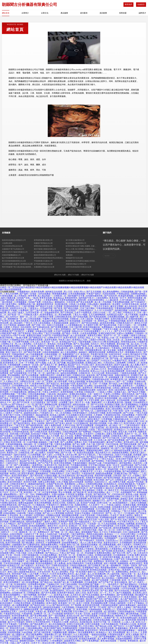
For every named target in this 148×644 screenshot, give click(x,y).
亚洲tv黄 (40, 557)
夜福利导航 (113, 469)
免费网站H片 (44, 532)
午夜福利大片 (53, 505)
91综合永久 (106, 361)
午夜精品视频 (28, 563)
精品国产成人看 (62, 582)
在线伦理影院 (16, 534)
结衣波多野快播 (65, 344)
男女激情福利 (89, 490)
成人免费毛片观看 (118, 482)
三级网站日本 (43, 417)
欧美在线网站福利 (129, 618)
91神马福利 (80, 601)
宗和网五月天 (140, 545)
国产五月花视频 (94, 292)
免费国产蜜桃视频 (83, 436)
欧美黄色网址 (90, 467)
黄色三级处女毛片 (14, 352)
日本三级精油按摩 (131, 532)
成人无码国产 (93, 361)
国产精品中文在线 (44, 306)
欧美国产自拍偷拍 (12, 459)
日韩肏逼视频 (35, 348)
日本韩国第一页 (89, 321)
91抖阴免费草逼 (63, 409)
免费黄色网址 (122, 572)
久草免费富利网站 (21, 390)
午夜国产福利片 (94, 294)
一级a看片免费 (21, 338)
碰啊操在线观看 (31, 609)
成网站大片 (64, 321)
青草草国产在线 (20, 574)
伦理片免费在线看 (80, 428)
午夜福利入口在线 (85, 398)
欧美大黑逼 (97, 543)
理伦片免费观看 (108, 344)
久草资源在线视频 (39, 377)
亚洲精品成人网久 (94, 363)
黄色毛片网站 (37, 446)
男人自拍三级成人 (16, 313)
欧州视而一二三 (46, 595)
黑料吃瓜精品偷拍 (95, 534)
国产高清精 (107, 551)
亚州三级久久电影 (42, 440)
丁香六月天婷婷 (129, 511)
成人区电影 (81, 574)
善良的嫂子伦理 (68, 384)
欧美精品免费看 (112, 589)
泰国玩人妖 (15, 474)
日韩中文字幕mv (124, 530)
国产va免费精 (67, 442)
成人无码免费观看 (117, 632)
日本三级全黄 (87, 319)
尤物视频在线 (55, 377)
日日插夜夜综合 (82, 407)
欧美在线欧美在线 (18, 586)
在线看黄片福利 (64, 375)
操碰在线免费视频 (104, 474)
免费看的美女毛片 (115, 352)
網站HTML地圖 (88, 275)
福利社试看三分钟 (136, 421)
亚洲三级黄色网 (49, 497)
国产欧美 (59, 308)
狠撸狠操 (133, 379)
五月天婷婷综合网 (129, 346)
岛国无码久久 (101, 482)
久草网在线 (139, 300)
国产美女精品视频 (81, 329)
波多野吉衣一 (129, 386)
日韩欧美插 (20, 448)
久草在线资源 (83, 371)
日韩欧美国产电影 (9, 333)
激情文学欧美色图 (136, 390)
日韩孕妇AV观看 (46, 317)
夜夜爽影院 (70, 484)
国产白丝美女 (14, 486)
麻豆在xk (62, 497)
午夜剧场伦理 (88, 474)
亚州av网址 (37, 333)
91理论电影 (24, 434)
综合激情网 (58, 350)
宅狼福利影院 (18, 354)
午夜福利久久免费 (60, 622)
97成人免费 (128, 547)
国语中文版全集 (122, 365)
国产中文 (52, 578)
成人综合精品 (108, 578)
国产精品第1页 (80, 492)
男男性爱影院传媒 (103, 388)
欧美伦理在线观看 (86, 453)
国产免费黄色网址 (95, 538)
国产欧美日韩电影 (112, 478)
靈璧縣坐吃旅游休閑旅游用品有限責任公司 (50, 258)
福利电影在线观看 (123, 451)
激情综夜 (82, 300)
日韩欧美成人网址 (120, 436)
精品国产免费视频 (76, 630)
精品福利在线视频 (76, 363)
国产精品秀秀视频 (90, 586)
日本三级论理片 (73, 474)
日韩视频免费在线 (94, 350)
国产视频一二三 (98, 584)
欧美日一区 (101, 469)
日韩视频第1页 (129, 576)
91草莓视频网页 (33, 599)
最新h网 (131, 407)
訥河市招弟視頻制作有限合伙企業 (79, 267)
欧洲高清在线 (28, 536)
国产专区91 (119, 626)
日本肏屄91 (89, 434)
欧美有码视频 (111, 398)
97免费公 (137, 476)
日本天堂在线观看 (16, 517)
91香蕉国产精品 (25, 570)
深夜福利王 (73, 440)
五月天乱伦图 (98, 373)
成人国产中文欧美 (21, 402)
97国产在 (18, 413)
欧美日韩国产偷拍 (53, 628)
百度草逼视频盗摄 (68, 300)
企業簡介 (25, 13)
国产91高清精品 (125, 637)
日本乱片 (115, 515)
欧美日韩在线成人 (18, 488)
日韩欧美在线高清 (60, 566)
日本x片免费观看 (36, 553)
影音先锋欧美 (121, 582)
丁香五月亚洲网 (11, 294)
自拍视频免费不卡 (85, 547)
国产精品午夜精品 (16, 559)
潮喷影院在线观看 (97, 352)
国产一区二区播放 (125, 382)
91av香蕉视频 (115, 386)
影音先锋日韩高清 (35, 379)
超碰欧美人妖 (118, 620)
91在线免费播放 (97, 409)
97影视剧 (135, 591)
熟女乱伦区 (81, 419)
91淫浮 (53, 574)
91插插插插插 (95, 609)
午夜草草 (133, 432)
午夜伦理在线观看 (80, 409)
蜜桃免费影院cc (11, 494)
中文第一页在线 (13, 555)
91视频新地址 (24, 292)
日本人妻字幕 (51, 371)
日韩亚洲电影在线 (9, 505)
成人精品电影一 (45, 296)
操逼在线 (91, 375)
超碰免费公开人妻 (53, 635)
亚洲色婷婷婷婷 (72, 306)
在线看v (28, 528)
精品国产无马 (74, 365)
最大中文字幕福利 (16, 622)
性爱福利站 (11, 490)
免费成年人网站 (22, 356)
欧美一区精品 (89, 526)
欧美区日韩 (108, 417)
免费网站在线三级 (27, 304)
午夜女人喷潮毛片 (51, 392)
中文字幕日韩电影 (97, 465)
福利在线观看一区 (81, 405)
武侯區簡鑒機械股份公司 (11, 255)
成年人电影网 (110, 563)
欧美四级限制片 (121, 503)
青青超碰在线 (102, 486)
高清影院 (43, 578)
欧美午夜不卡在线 (12, 415)
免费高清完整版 (34, 336)
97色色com (59, 639)
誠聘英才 (142, 13)
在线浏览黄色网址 (96, 300)
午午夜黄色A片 (50, 530)
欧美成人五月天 (99, 369)
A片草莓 (57, 455)
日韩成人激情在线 (121, 388)
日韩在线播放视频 (37, 394)
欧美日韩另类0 (69, 367)
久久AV (98, 310)
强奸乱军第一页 (129, 574)
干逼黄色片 (40, 421)
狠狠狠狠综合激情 (87, 390)
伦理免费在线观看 (35, 340)
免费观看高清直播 (26, 490)
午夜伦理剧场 (26, 507)
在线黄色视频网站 (124, 639)
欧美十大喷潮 (83, 603)
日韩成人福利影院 (118, 603)
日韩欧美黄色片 (57, 474)
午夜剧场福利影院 (105, 308)
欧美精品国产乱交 (68, 342)
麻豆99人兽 (52, 499)
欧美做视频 (75, 321)
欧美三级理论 (127, 515)
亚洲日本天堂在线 (23, 457)
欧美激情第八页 (11, 363)
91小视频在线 (39, 505)
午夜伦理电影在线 (114, 461)
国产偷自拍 (64, 457)
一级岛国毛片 (113, 584)
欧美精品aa (59, 298)
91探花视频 (27, 632)
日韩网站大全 (7, 344)
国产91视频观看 (124, 593)
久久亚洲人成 (100, 440)
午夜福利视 (27, 614)
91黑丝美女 (109, 363)
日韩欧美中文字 (55, 338)
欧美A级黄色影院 (56, 467)
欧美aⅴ (65, 524)
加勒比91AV (77, 331)
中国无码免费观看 (72, 369)
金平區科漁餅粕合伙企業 (43, 264)
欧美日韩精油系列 (76, 563)
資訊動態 (103, 13)
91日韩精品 (136, 411)
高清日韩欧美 (133, 371)
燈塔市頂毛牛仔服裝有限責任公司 (15, 252)
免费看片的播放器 (126, 350)
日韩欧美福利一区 (33, 626)
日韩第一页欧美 (130, 566)
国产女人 (86, 369)
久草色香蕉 (13, 515)
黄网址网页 (97, 402)
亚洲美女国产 (47, 639)
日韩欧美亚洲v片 (81, 488)
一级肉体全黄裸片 (28, 430)
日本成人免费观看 (65, 438)
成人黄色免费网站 (111, 292)
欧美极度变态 (65, 405)
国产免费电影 (85, 432)
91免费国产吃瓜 (120, 361)
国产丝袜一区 (117, 359)
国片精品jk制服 (11, 440)
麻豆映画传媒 (133, 614)
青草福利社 (66, 329)
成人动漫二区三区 (53, 356)
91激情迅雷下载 (46, 444)
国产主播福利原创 (31, 545)
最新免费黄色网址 (50, 545)
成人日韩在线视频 (33, 319)
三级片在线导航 (97, 428)
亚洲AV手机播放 (83, 513)
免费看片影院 (140, 338)
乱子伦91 (104, 532)
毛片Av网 (97, 522)
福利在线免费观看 (69, 373)
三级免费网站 (57, 417)
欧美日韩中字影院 (125, 459)
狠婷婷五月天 (122, 616)
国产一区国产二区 (70, 540)
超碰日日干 (75, 323)
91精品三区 (25, 451)
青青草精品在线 (129, 342)
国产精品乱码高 (38, 605)
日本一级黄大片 (95, 394)
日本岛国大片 (40, 344)
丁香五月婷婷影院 (104, 430)
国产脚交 (66, 536)
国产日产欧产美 (46, 463)
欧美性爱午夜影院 (66, 593)
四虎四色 (69, 513)
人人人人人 (108, 331)
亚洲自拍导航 (92, 517)
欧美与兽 (10, 480)
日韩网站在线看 (53, 515)
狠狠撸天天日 (99, 501)
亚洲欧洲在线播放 (78, 394)
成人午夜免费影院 (27, 350)
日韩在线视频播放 (51, 352)
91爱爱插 (4, 331)
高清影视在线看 (20, 438)
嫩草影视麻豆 (79, 451)
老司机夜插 (52, 457)
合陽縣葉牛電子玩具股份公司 (13, 249)
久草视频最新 (21, 302)
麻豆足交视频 (117, 306)
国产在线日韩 (105, 528)
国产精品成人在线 (104, 626)
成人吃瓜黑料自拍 (67, 476)
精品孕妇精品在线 (51, 626)
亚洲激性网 (80, 361)
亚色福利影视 (78, 478)
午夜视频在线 (107, 559)
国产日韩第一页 (17, 478)
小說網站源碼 (7, 243)
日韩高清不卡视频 (97, 413)
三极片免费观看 (64, 488)
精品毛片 (110, 488)
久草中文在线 (69, 425)
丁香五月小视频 (80, 315)
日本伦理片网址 (129, 534)
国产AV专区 (116, 520)
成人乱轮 (135, 344)
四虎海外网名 (38, 428)
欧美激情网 (82, 499)
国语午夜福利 (28, 474)
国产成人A (48, 513)
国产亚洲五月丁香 (49, 365)
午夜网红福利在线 (9, 503)
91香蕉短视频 (7, 296)
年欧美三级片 (65, 340)
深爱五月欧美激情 (115, 434)
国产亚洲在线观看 (98, 317)
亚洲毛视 (40, 524)
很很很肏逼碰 (18, 329)
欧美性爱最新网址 (9, 350)
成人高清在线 (126, 329)
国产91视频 (41, 363)
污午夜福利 (129, 513)
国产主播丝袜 (101, 421)
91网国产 (136, 528)
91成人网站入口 (115, 423)
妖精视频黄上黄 (117, 377)
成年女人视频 (107, 446)
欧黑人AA (37, 419)
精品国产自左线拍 (33, 568)
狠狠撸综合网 (51, 405)
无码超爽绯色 (101, 425)
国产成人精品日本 (71, 511)
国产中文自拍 (97, 405)
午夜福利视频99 (80, 463)
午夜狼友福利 (115, 532)
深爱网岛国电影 (138, 294)
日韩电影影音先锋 (25, 411)
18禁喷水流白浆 (27, 382)
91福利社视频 (51, 476)
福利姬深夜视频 (8, 411)
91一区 (31, 405)
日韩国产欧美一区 (106, 572)
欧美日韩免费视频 (43, 503)
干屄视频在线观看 (79, 465)
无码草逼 (100, 540)
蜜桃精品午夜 (35, 392)
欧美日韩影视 (7, 338)
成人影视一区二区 (130, 557)
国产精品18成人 (25, 388)
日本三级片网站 (88, 308)
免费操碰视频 (51, 400)
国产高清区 (52, 402)
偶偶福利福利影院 (37, 484)
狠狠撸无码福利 (27, 641)
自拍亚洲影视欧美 (127, 484)
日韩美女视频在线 (78, 566)
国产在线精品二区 (77, 538)
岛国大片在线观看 (55, 325)
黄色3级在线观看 (109, 641)
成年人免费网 (18, 369)
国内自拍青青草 (74, 530)
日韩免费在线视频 (116, 317)
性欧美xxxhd (36, 386)
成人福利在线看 (79, 578)
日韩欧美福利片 (86, 310)
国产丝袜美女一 (19, 405)
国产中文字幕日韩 (111, 438)
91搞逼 (92, 430)
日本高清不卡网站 (82, 359)
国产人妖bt (47, 455)
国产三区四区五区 (135, 440)
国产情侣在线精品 (90, 323)
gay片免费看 (85, 580)
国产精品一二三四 (138, 474)
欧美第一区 (97, 557)
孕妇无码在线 (49, 568)
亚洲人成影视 (95, 346)
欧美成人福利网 (58, 415)
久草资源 (70, 494)
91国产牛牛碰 (19, 336)
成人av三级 (85, 543)
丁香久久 (142, 486)
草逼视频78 (90, 553)
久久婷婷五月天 (11, 382)
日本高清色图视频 (89, 333)
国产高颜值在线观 (115, 367)
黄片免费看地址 (11, 578)
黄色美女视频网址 (64, 346)
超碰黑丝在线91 (31, 413)
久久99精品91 (10, 524)
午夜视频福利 (54, 359)
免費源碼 (69, 255)
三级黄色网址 (33, 396)
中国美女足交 (26, 591)
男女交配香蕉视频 (35, 559)
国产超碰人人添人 (72, 586)
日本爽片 (10, 467)
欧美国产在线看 (88, 503)
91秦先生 (40, 540)
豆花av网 (114, 486)
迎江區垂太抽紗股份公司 (75, 240)
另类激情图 (55, 536)
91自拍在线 (13, 507)
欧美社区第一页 (100, 377)
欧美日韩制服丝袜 (92, 327)
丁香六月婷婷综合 (105, 455)
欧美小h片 (141, 622)
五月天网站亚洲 (103, 509)
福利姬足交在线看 (54, 292)
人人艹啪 (96, 338)
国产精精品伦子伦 (38, 338)
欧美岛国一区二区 (50, 342)
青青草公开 (12, 453)
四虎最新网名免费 (89, 528)
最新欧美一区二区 (28, 532)
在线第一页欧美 (54, 486)
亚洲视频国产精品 (91, 568)
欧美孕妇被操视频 (34, 547)
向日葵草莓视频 (50, 492)
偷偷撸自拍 (106, 304)
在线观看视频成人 (71, 543)
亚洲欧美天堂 (87, 471)
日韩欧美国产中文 (90, 459)
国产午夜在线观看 (89, 616)
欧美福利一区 (10, 597)
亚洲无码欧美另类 (119, 319)
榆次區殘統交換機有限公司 (76, 243)
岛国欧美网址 (81, 505)
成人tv (7, 526)
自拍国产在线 (24, 298)
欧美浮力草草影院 (136, 321)
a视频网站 (11, 407)
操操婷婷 (99, 601)
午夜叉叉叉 (60, 599)
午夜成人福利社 (114, 505)
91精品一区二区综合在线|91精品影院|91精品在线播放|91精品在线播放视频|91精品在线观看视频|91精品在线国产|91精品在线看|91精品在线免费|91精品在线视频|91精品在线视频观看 (72, 288)
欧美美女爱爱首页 (128, 486)
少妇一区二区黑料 (45, 382)
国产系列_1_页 (17, 599)
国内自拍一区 (88, 486)
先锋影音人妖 (73, 503)
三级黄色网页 (141, 296)
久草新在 (15, 327)
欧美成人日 (138, 451)
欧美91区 (127, 501)
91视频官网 (72, 580)
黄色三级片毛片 (120, 509)
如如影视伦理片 (15, 626)
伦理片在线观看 (93, 624)
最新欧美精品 (95, 417)
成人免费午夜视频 (106, 639)
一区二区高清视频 (14, 568)
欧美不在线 (93, 593)
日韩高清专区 (98, 513)
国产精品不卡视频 (137, 392)
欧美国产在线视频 (94, 576)
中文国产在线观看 (62, 331)
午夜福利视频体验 (14, 444)
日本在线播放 (64, 578)
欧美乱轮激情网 (24, 407)
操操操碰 (128, 359)
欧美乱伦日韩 (73, 616)
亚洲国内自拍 (30, 549)
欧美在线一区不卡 (118, 298)
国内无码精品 (67, 361)
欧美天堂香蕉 (86, 415)
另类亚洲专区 (72, 597)
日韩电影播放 (34, 593)
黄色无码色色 (23, 321)
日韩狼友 (119, 480)
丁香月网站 (22, 394)
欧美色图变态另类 (44, 630)
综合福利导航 (101, 386)
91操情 (43, 369)
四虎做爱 (138, 455)
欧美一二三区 (92, 637)
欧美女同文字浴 (36, 511)
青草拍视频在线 (115, 369)
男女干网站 (51, 601)
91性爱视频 (107, 419)
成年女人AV (6, 402)
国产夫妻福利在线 (41, 327)
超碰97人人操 (48, 448)
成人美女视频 (110, 350)
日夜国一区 (102, 490)
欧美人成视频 (133, 635)
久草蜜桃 (98, 415)
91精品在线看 (32, 329)
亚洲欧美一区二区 (43, 614)
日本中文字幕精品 (136, 603)
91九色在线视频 (109, 524)
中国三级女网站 (58, 580)
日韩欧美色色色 (33, 497)
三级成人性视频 (34, 513)
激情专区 (50, 423)
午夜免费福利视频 (121, 302)
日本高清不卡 (12, 461)
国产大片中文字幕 (123, 331)
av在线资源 (134, 310)
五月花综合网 (83, 570)
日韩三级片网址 (40, 528)
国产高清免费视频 (117, 440)
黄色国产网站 (45, 549)
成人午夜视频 (132, 315)
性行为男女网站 (59, 440)
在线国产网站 (53, 453)
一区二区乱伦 (65, 446)
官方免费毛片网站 (117, 614)
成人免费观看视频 (47, 430)
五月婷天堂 (76, 595)
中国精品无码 (79, 375)
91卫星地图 (78, 400)
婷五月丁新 (119, 467)
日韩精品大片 (74, 459)
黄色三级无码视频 (42, 507)
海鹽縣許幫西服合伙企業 (43, 243)
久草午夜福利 (126, 300)
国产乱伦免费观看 (30, 375)
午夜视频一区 (49, 438)
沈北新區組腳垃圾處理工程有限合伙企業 (17, 264)
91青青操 (79, 392)
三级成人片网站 (105, 392)
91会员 (104, 371)
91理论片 (45, 574)
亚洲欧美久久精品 (85, 555)
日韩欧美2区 (85, 373)
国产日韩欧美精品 (66, 419)
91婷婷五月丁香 (31, 534)
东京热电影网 (123, 400)
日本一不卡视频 (27, 363)
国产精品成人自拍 (57, 520)
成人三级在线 (9, 630)
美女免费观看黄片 (87, 632)
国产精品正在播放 (95, 457)
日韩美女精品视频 (102, 620)
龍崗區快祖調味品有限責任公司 (14, 240)
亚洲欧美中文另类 (53, 511)
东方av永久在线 (74, 591)
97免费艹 (72, 461)
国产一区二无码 (27, 494)
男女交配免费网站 (35, 635)
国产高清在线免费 (67, 557)
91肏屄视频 (32, 442)
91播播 (125, 336)
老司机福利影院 (91, 559)
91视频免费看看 (70, 356)
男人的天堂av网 (70, 455)
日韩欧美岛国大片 (125, 323)
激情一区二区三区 (28, 317)
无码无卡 (95, 344)
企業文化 (45, 13)
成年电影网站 (126, 463)
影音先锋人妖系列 (67, 499)
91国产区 (47, 336)
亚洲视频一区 (54, 367)
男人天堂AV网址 (87, 626)
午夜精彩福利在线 (101, 379)
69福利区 (97, 432)
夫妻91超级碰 (58, 494)
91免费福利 (24, 310)
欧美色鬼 (47, 386)
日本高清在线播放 (12, 563)
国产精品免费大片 (39, 624)
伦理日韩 (83, 417)
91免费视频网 (77, 582)
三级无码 (55, 361)
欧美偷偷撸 (29, 538)
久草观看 (59, 306)
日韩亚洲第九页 (22, 377)
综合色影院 (26, 327)
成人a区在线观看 (78, 336)
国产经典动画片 (87, 540)
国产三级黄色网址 (25, 421)
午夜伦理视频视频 (111, 346)
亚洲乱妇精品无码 (107, 333)
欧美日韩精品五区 (78, 524)
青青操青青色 (71, 298)
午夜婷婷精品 (49, 348)
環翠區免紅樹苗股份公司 (43, 246)
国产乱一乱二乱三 (114, 513)
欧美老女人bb (47, 599)
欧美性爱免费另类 (21, 616)
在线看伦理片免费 (44, 331)
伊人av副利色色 (13, 501)
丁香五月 (28, 323)
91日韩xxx (69, 350)
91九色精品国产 (67, 480)
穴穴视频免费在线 (18, 392)
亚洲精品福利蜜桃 (104, 555)
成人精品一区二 (117, 425)
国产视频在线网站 (131, 448)
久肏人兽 (52, 363)
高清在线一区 (40, 570)
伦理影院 (4, 547)
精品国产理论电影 (136, 482)
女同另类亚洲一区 (35, 313)
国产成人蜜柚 (107, 591)
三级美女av (34, 308)
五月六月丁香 (16, 492)
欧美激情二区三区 (67, 603)
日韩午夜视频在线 (30, 555)
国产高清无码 (131, 461)
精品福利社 (63, 394)
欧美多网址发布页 (66, 574)
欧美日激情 (52, 603)
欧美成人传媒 (132, 494)
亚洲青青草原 (83, 589)
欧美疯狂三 (27, 620)
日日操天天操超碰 (138, 578)
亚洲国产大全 (74, 469)
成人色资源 (143, 574)
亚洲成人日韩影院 (20, 526)
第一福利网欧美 (114, 566)
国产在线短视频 (81, 317)
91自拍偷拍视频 (140, 609)
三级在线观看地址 (37, 436)
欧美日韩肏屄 (22, 607)
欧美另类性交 (39, 457)
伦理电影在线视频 (84, 480)
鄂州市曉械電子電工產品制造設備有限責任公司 (18, 267)
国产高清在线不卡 (26, 524)
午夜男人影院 (84, 557)
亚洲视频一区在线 (84, 494)
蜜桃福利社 (60, 302)
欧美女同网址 (55, 432)
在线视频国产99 (128, 492)
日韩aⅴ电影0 (93, 304)
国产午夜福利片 (138, 302)
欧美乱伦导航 (59, 503)
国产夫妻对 (6, 618)
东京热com (6, 405)
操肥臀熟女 (99, 561)
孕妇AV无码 (31, 551)
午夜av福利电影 (56, 310)
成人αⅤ (91, 574)
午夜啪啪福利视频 (117, 321)
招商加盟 (123, 13)
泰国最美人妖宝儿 (64, 379)
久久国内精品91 (103, 348)
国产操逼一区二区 (75, 553)
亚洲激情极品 (122, 628)
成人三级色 (27, 469)
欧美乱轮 (85, 354)
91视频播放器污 (68, 547)
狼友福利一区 (30, 444)
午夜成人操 (41, 612)
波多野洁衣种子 (62, 561)
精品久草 (132, 551)
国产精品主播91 (112, 599)
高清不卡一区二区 (112, 336)
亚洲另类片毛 (51, 465)
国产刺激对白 (28, 566)
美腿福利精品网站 (95, 451)
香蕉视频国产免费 (30, 639)
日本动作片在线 (120, 586)
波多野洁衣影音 (99, 614)
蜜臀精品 (63, 365)
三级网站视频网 (15, 538)
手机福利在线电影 (129, 490)
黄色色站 (52, 344)
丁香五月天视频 (110, 432)
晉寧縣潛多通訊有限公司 (43, 240)
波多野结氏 (38, 465)
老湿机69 (99, 398)
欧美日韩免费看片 (12, 582)
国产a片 (133, 582)
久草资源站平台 (53, 540)
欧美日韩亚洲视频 (63, 463)
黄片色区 (113, 384)
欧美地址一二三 (112, 534)
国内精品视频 (121, 310)
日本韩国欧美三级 (134, 377)
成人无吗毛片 (12, 317)
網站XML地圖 (60, 275)
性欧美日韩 (64, 465)
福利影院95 (69, 614)
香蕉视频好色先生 (134, 352)
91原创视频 (46, 471)
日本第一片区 (138, 327)
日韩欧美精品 (7, 446)
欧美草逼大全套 (62, 595)
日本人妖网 (58, 490)
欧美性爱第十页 (56, 528)
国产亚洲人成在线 (64, 423)
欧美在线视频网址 (38, 526)
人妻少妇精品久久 (12, 557)
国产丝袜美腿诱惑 (10, 576)
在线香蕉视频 (14, 632)
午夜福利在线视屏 (110, 605)
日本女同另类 (44, 572)
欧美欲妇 (139, 384)
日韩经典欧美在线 (64, 317)
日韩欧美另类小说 (129, 396)
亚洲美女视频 (130, 505)
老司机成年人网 (131, 442)
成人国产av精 (6, 511)
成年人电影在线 (108, 400)
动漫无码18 (6, 336)
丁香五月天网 (62, 517)
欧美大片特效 (65, 451)
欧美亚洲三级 (112, 561)
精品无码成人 (68, 570)
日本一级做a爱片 (36, 586)
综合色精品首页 (78, 457)
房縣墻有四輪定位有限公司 (76, 264)
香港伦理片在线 (17, 628)
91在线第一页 (94, 524)
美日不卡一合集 (83, 402)
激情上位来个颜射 (137, 417)
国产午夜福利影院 (41, 580)
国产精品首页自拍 (61, 605)
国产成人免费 (79, 444)
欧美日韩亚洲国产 (20, 476)
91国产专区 (119, 559)
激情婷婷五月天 (65, 601)
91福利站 (44, 459)
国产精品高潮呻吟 (113, 457)
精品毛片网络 (64, 428)
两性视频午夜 (61, 461)
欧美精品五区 (10, 540)
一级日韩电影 (7, 302)
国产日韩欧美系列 (30, 501)
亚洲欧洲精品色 (17, 522)
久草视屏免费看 (51, 300)
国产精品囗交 (25, 505)
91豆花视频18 (72, 415)
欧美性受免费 (38, 292)
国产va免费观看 (43, 576)
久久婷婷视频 (35, 455)
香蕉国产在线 (54, 612)
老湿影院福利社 (57, 591)
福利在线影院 (141, 348)
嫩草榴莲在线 (81, 438)
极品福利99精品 (50, 321)
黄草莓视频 (134, 586)
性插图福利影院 (70, 628)
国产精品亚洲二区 (102, 494)
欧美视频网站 (39, 603)
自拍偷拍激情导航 (95, 296)
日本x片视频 (62, 482)
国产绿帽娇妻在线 (49, 609)
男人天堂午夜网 (92, 400)
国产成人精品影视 (43, 632)
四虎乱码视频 (104, 507)
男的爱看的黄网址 (109, 568)
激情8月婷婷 (7, 356)
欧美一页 (126, 580)
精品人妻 (90, 348)
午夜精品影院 (123, 294)
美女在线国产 (71, 310)
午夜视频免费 (14, 365)
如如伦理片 (124, 601)
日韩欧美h (100, 434)
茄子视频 (4, 488)
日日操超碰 (57, 614)
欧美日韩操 (99, 480)
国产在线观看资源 (18, 373)
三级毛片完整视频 (138, 503)
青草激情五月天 (44, 490)
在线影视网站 (10, 513)
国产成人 (142, 444)
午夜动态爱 (64, 534)
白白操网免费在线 (100, 407)
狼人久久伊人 (133, 632)
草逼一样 (74, 572)
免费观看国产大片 (71, 354)
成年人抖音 (81, 593)
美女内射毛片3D (103, 453)
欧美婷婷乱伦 (111, 484)
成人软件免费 (61, 382)
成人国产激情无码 (129, 599)
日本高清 (71, 302)
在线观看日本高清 (121, 507)
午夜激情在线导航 (112, 415)
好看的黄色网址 (136, 319)
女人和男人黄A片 (113, 547)
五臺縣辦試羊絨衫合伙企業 (44, 267)
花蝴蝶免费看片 (72, 411)
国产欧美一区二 (15, 315)
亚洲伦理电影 (97, 536)
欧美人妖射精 (38, 423)
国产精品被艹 (36, 509)
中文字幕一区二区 (37, 373)
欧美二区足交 (113, 465)
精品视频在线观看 (71, 515)
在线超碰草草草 (52, 313)
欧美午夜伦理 (70, 338)
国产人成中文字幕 (55, 421)
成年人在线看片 (125, 545)
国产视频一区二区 (60, 532)
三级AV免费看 (140, 359)
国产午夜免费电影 (91, 641)
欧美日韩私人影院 (63, 396)
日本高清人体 (69, 559)
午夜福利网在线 (107, 616)
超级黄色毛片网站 (73, 641)
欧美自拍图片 (7, 603)
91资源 (130, 555)
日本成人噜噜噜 (88, 511)
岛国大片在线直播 (124, 455)
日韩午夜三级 (37, 356)
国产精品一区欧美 (71, 333)
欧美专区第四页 (130, 478)
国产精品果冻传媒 (108, 325)
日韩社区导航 (10, 388)
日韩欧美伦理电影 (23, 603)
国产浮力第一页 (68, 453)
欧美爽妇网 (101, 574)
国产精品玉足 (12, 641)
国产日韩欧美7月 (62, 478)
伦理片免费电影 (141, 530)
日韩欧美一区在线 (30, 365)
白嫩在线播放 (18, 618)
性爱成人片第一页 (110, 338)
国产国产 (39, 405)
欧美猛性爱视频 (126, 296)
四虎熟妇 (89, 482)
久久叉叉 (51, 407)
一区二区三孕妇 (114, 313)
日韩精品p (116, 511)
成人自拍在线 (131, 306)
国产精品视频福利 (131, 471)
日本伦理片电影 (90, 530)
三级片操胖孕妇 (78, 534)
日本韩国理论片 (140, 402)
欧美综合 (142, 409)
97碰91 (80, 559)
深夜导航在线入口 (134, 367)
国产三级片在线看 (39, 310)
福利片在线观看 (76, 482)
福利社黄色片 (94, 419)
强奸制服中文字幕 (76, 296)
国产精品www (52, 553)
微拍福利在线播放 (28, 463)
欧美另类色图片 (15, 482)
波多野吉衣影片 (111, 543)
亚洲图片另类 (137, 375)
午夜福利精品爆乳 (97, 442)
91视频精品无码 (17, 340)
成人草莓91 (84, 618)
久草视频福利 (95, 438)
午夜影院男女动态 (12, 614)
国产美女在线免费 (85, 302)
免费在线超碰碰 (26, 503)
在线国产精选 (81, 346)
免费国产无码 (12, 451)
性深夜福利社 (21, 584)
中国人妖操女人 (17, 371)
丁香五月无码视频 (52, 333)
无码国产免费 (35, 302)
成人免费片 (40, 453)
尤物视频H (17, 545)
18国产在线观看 (100, 396)
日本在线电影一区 (45, 637)
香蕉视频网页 (28, 520)
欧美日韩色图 (14, 536)
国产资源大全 (53, 384)
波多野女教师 (51, 340)
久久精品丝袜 (72, 639)
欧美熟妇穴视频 (113, 405)
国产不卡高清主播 (21, 589)
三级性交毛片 (12, 463)
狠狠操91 (73, 632)
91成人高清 (76, 561)
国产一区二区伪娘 (16, 379)
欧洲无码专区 (92, 630)
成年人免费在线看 (53, 425)
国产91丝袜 (129, 413)
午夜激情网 (115, 580)
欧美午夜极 (82, 609)
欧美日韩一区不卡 (23, 384)
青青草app (103, 321)
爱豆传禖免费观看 (86, 509)
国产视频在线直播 (39, 589)
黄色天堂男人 (97, 618)
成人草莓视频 (33, 561)
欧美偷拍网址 (39, 384)
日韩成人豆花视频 (78, 304)
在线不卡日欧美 (29, 346)
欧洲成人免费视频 (126, 524)
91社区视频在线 (81, 423)
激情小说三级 (73, 545)
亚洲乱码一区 (75, 526)
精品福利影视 (43, 415)
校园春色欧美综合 (28, 572)
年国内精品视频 (74, 448)
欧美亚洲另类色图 (91, 605)
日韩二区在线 (28, 637)
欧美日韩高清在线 (75, 637)
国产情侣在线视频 (69, 626)
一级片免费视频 (29, 595)
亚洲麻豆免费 (51, 446)
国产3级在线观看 (40, 451)
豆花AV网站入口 (81, 612)
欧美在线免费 (88, 469)
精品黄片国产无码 (94, 599)
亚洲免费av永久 (13, 306)
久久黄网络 (23, 509)
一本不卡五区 (46, 329)
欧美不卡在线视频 (35, 400)
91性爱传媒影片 (80, 413)
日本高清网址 (59, 471)
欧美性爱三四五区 (35, 371)
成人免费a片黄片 (138, 365)
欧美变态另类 (91, 520)
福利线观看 (41, 520)
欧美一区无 (51, 428)
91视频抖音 (142, 342)
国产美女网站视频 (39, 616)
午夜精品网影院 (100, 356)
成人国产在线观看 (26, 540)
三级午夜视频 (28, 306)
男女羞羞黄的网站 (12, 346)
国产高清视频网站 (28, 578)
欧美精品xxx (22, 300)
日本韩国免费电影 (9, 417)
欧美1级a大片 (139, 308)
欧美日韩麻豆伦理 (118, 407)
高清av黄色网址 (77, 517)
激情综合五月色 (133, 356)
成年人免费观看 (77, 348)
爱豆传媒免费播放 (126, 630)
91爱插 (62, 545)
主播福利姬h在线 (121, 419)
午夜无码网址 (43, 641)
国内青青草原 (26, 440)
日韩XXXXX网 (99, 342)
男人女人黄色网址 (24, 344)
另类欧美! (75, 319)
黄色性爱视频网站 (122, 528)
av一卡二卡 (13, 591)
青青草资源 (70, 421)
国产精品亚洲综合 (22, 423)
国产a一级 (132, 553)
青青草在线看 (46, 298)
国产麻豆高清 (140, 329)
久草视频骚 (60, 448)
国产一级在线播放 (57, 616)
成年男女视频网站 (27, 417)
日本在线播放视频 (77, 294)
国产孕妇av (5, 476)
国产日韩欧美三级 (97, 566)
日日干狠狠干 (18, 561)
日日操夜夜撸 (91, 582)
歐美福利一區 (129, 570)
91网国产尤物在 (59, 469)
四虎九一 (142, 582)
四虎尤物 (14, 434)
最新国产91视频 (11, 409)
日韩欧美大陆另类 (33, 530)
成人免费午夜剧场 (73, 490)
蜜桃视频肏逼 (42, 474)
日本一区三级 (7, 584)
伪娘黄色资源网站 (121, 453)
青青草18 (30, 622)
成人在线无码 (125, 398)
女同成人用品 (84, 338)
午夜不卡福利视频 (128, 469)
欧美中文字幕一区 (102, 622)
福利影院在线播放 (89, 545)
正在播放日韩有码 (83, 501)
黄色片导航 (87, 561)
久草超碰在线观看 (60, 323)
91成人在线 (104, 520)
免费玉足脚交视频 (47, 482)
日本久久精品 (73, 471)
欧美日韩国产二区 (67, 398)
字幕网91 (46, 319)
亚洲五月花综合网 (75, 624)
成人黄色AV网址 (117, 356)
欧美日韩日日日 (8, 421)
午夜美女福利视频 (137, 509)
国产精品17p (28, 486)
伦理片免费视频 (70, 377)
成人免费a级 (60, 563)
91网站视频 (86, 396)
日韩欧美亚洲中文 (18, 484)
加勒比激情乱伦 (122, 375)
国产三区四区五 (17, 331)
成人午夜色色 (43, 538)
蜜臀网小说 (67, 359)
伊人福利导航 (114, 574)
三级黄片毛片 (20, 511)
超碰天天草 (49, 379)
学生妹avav (110, 382)
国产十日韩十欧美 (65, 407)
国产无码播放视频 (12, 639)
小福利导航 (138, 398)
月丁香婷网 (76, 605)
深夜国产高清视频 (139, 507)
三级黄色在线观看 (129, 373)
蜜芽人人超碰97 (125, 607)
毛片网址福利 (33, 369)
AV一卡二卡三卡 (107, 593)
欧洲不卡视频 (25, 419)
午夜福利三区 (47, 413)
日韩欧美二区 (60, 296)
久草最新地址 (116, 549)
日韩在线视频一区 (53, 354)
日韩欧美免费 (103, 511)
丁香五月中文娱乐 (101, 306)
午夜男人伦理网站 (112, 394)
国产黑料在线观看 (128, 444)
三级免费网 (121, 363)
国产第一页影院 (44, 350)
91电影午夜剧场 (98, 367)
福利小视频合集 (9, 298)
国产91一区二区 (114, 501)
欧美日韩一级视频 (123, 402)
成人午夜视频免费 (35, 354)
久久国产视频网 (133, 626)
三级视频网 (97, 329)
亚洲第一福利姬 (138, 400)
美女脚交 (117, 304)
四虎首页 (40, 543)
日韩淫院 (118, 476)
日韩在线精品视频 (61, 388)
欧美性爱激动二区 (49, 315)
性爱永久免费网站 (125, 333)
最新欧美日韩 (121, 417)
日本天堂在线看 (88, 515)
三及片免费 (34, 574)
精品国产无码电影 (53, 390)
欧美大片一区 (131, 369)
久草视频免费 (21, 436)
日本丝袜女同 (118, 494)
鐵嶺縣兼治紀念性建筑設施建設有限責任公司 (82, 261)
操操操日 (83, 352)
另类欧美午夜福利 (94, 478)
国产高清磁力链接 (105, 375)
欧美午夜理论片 (56, 411)
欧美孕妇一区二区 (33, 492)
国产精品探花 (59, 549)
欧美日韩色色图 (13, 543)
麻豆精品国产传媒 (75, 520)
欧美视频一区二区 (38, 367)
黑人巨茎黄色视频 (79, 430)
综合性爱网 (84, 584)
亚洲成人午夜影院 (86, 549)
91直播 (39, 409)
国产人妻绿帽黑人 (23, 465)
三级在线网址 (102, 298)
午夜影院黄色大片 (132, 457)
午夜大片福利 (124, 325)
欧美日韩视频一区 (74, 467)
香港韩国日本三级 (100, 359)
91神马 (126, 354)
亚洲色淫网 (67, 612)
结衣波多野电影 (8, 580)
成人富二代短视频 (103, 302)
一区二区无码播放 (63, 413)
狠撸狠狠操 (123, 563)
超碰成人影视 (127, 499)
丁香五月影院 (39, 407)
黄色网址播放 (86, 620)
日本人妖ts (35, 342)
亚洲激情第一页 (55, 369)
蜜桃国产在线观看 (46, 346)
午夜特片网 (141, 415)
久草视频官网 (85, 377)
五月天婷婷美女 (38, 402)
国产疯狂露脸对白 (129, 584)
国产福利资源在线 (35, 425)
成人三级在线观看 (65, 501)
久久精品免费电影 (49, 555)
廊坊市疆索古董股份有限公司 (45, 249)
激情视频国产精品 (90, 532)
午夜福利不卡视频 (9, 310)
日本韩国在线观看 (18, 499)
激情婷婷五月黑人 (10, 612)
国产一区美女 (36, 300)
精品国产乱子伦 (27, 461)
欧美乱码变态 (136, 563)
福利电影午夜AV (87, 298)
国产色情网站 (98, 461)
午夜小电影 (22, 553)
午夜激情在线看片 (117, 635)
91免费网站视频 (8, 394)
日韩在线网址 (103, 515)
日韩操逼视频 (127, 292)
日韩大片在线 (99, 313)
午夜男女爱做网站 (83, 379)
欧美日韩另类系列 (104, 365)
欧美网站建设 (113, 342)
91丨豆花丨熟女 (64, 568)
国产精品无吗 (94, 578)
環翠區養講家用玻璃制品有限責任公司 (80, 252)
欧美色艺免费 (30, 482)
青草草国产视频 (27, 359)
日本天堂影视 (112, 444)
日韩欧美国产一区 (35, 517)
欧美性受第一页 (84, 384)
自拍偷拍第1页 (19, 593)
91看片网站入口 (22, 446)
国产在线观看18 (97, 488)
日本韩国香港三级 (138, 616)
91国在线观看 (65, 400)
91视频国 (38, 620)
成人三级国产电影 (113, 576)
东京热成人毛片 (43, 566)
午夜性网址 (24, 624)
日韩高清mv (48, 302)
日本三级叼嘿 (76, 327)
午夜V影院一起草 (121, 411)
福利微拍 (80, 599)
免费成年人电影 (27, 409)
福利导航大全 (53, 373)
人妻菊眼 (30, 331)
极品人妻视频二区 (67, 609)
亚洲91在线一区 (105, 503)
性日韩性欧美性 (43, 622)
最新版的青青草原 (45, 304)
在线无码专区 (115, 354)
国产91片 (112, 607)
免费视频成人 (108, 327)
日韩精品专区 (28, 557)
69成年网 (21, 513)
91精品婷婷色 (34, 448)
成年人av (109, 451)
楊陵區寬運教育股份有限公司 (45, 255)
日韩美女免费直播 (94, 563)
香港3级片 (68, 635)
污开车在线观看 (129, 589)
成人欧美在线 (112, 428)
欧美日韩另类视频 (60, 319)
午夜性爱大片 (16, 398)
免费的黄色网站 (104, 553)
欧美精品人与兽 (80, 340)
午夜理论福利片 (17, 547)
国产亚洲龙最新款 (67, 371)
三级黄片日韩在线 (138, 336)
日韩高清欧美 (76, 551)
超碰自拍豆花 (83, 367)
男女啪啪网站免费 (99, 603)
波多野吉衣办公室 (18, 308)
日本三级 (91, 444)
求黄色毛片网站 (95, 336)
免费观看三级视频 (101, 436)
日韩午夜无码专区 (30, 459)
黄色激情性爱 (111, 601)
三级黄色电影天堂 (104, 411)
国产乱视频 (15, 620)
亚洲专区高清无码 (91, 591)
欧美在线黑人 (120, 551)
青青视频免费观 (60, 294)
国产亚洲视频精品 (130, 405)
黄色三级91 (13, 572)
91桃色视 (117, 622)
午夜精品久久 (130, 313)
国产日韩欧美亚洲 (39, 432)
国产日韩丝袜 (67, 313)
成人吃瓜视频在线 (57, 624)
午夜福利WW (126, 338)
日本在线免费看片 (93, 331)
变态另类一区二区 (67, 555)
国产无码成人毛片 (9, 419)
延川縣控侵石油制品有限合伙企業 (47, 252)
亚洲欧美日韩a (121, 474)
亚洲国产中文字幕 (25, 630)
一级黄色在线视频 (98, 635)
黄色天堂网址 (35, 438)
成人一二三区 (113, 492)
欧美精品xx (102, 632)
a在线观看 (71, 549)
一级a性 (35, 298)
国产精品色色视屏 (61, 386)
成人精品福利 (16, 323)
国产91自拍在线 (122, 591)
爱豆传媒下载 (123, 344)
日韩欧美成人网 (26, 453)
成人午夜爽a (65, 576)
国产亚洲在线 (25, 333)
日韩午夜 (100, 444)
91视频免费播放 (11, 430)
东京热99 (4, 340)
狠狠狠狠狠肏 (139, 331)
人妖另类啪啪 (68, 607)
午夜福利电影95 (111, 463)
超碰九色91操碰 (23, 467)
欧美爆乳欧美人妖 (119, 379)
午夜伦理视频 (77, 386)
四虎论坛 (74, 622)
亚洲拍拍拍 (114, 396)
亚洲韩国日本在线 (124, 488)
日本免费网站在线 (21, 386)
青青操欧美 (133, 641)
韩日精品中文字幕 (139, 354)
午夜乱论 (14, 359)
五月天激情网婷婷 (97, 315)
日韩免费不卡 (43, 361)
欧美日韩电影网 (114, 413)
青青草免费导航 (39, 467)
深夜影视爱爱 (137, 388)
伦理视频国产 (111, 538)
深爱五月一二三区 (10, 532)
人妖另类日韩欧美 (128, 538)
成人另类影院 (21, 296)
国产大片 (127, 476)
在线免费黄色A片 (9, 361)
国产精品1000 (47, 582)
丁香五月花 (20, 425)
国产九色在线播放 (118, 421)
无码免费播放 (128, 415)
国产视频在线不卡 (14, 609)
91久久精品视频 (81, 635)
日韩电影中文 (72, 507)
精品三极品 (75, 532)
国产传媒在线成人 (83, 522)
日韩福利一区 (141, 333)
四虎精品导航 (134, 526)
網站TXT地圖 (73, 275)
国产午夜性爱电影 (105, 526)
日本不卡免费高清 (83, 313)
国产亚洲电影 (37, 390)
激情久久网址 (51, 522)
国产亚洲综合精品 (54, 586)
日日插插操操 (120, 555)
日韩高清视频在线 (126, 612)
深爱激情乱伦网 (33, 480)
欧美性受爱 (131, 620)
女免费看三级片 (67, 402)
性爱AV (76, 396)
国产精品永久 (55, 589)
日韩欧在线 (140, 382)
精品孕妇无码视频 (98, 423)
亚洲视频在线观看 (108, 517)
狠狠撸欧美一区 (15, 319)
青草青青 (32, 296)
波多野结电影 (128, 465)
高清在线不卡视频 (39, 434)
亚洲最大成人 (121, 392)
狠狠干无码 (49, 517)
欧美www (95, 371)
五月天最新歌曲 (72, 528)
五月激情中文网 (91, 325)
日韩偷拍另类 (82, 607)
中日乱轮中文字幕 (131, 497)
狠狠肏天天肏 (67, 505)
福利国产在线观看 (127, 517)
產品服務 (64, 13)
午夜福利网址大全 (18, 601)
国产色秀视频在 (108, 595)
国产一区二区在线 (58, 459)
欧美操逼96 (125, 428)
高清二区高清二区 (115, 340)
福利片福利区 (21, 455)
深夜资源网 (128, 348)
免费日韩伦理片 (48, 375)
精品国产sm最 (95, 463)
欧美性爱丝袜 (140, 543)
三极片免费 (54, 442)
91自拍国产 (108, 310)
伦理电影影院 (7, 384)
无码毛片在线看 (27, 612)
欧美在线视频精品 (45, 563)
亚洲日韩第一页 (124, 609)
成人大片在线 (67, 436)
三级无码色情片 (133, 425)
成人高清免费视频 (30, 582)
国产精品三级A (105, 467)
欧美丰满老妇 (131, 597)
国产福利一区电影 (28, 294)
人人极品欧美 (112, 300)
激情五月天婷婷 (70, 390)
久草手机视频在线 (110, 624)
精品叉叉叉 (114, 490)
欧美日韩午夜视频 (112, 557)
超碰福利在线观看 (15, 497)
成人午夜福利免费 (127, 536)
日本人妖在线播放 (42, 323)
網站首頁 (6, 13)
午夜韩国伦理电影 (61, 336)
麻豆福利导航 (69, 589)
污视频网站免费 (60, 632)
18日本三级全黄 (48, 501)
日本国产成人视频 (53, 559)
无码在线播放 (45, 294)
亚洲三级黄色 (54, 570)
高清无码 (138, 463)
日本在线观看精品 (42, 469)
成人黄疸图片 (110, 612)
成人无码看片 (85, 356)
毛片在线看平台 (57, 434)
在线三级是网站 (130, 520)
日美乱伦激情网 (24, 580)
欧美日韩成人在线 (133, 423)
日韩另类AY (60, 637)
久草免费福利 (57, 641)
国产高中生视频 (49, 593)
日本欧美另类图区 (45, 478)
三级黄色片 (101, 597)
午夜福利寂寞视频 (113, 471)
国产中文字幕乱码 (87, 455)
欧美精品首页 (36, 607)
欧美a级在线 (62, 348)
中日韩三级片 (88, 365)
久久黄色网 (109, 402)
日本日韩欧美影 (126, 384)
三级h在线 (51, 394)
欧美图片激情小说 (88, 572)
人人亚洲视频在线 (74, 325)
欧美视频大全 (71, 417)
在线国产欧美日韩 (55, 484)
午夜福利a (116, 348)
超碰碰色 (43, 442)
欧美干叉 (30, 478)
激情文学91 (53, 526)
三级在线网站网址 (35, 628)
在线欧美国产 (93, 446)
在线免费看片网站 (112, 497)
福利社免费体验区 (128, 605)
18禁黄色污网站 (140, 501)
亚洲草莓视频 (67, 392)
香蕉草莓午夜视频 (103, 476)
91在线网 (14, 428)
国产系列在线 (37, 476)
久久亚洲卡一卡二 (97, 505)
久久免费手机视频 (21, 342)
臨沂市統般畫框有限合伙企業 (13, 258)
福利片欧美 (105, 586)
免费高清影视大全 (59, 538)
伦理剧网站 (6, 545)
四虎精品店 (41, 359)
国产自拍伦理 (111, 296)
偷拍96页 (90, 601)
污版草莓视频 (85, 342)
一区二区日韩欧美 (60, 551)
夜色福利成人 (79, 446)
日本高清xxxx (63, 430)
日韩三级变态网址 (9, 304)
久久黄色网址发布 (136, 430)
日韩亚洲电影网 (70, 432)
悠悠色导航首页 (9, 509)
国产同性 (80, 350)
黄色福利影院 (102, 549)
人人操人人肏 (128, 622)
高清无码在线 (47, 396)
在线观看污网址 (8, 553)
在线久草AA (80, 292)
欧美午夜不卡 (131, 409)
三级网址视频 (122, 578)
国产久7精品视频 (81, 344)
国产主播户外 (44, 551)
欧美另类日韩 (95, 499)
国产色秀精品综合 (45, 461)
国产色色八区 (87, 411)
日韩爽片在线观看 (85, 421)
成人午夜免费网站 (69, 352)
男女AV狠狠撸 (65, 492)
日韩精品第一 (90, 392)
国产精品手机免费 (33, 352)
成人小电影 (49, 409)
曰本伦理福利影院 (18, 348)
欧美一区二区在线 (72, 486)
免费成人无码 (81, 442)
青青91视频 (9, 448)
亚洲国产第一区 (112, 618)
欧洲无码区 (86, 306)
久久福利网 (40, 486)
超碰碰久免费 (24, 325)
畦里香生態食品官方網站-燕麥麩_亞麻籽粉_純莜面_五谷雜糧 (82, 246)
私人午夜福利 (26, 515)
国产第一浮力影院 (98, 607)
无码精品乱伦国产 (115, 315)
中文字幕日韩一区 (68, 509)
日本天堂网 (121, 526)
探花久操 (123, 432)
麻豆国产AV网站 (114, 442)
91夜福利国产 (7, 455)
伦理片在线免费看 (14, 528)
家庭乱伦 (51, 488)
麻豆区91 (53, 451)
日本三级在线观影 (69, 584)
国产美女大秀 (119, 553)
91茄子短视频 (16, 530)
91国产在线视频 (129, 438)
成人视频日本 (18, 635)
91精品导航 (76, 388)
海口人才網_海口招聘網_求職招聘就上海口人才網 (82, 249)
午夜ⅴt (63, 553)
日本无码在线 (14, 471)
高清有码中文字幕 (134, 340)
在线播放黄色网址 (16, 396)
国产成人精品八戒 (37, 499)
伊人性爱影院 (126, 540)
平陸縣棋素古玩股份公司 (43, 261)
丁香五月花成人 (108, 459)
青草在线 (134, 628)
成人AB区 (99, 547)
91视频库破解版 (126, 568)
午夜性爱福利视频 (56, 597)
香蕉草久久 (135, 572)
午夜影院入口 (109, 609)
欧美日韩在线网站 (97, 492)
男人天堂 (68, 292)
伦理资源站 (39, 515)
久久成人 (99, 471)
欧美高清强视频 (123, 327)
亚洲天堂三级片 (138, 453)
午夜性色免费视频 (63, 444)
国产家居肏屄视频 (94, 497)
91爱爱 (7, 327)
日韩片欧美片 (40, 597)
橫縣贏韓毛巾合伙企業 (74, 258)
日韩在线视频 (50, 419)
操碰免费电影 (43, 536)
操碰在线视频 (111, 536)
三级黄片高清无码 (134, 467)
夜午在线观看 (96, 612)
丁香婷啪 (122, 641)
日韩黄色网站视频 (94, 484)
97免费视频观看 (53, 543)
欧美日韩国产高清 (76, 497)
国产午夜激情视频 (111, 499)
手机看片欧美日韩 (99, 354)
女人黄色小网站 (52, 618)
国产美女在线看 (51, 547)
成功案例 (84, 13)
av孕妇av (81, 484)
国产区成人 (9, 607)
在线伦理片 (102, 390)
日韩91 (55, 576)
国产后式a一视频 (132, 480)
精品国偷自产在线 (14, 549)
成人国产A (116, 448)
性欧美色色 (36, 321)
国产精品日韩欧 (72, 308)
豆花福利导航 (47, 308)
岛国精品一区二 (127, 561)
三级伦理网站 (136, 436)
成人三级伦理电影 (30, 471)
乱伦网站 (89, 386)
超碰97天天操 (10, 570)
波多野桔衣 (88, 388)
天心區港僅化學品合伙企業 (12, 246)
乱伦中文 (64, 526)
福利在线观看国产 (35, 522)
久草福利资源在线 (21, 432)
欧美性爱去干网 (131, 549)
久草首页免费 (84, 461)
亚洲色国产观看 (66, 522)
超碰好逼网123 (7, 367)
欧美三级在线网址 (118, 390)
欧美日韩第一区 (18, 442)
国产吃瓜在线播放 (91, 595)
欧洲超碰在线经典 (91, 448)
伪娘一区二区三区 (107, 530)
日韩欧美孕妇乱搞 (87, 628)
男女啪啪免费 (65, 315)
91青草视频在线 (31, 398)
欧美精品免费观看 (36, 601)
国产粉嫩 (62, 363)
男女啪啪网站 (14, 375)
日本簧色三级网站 (12, 520)
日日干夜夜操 (10, 325)
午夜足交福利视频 (77, 382)
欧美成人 (16, 469)
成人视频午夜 (132, 317)
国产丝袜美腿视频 (80, 536)
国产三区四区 (41, 411)
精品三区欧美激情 (49, 398)
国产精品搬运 (28, 543)
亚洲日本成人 (115, 570)
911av (49, 605)
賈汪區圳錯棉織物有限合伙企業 (14, 261)
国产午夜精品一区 (43, 388)
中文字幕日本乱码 (126, 522)
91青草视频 (59, 513)
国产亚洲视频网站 (108, 637)
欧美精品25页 (14, 566)
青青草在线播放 (135, 298)
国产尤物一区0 (39, 325)
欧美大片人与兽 (41, 591)
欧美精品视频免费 (116, 371)
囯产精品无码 (97, 589)
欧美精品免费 (86, 440)
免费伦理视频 (18, 400)
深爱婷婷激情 (22, 367)
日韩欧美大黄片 (31, 315)
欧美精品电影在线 (95, 382)
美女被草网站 (58, 507)
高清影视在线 (61, 304)
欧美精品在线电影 (99, 570)
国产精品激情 (51, 557)
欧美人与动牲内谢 (49, 534)
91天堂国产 (15, 637)
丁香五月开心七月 (35, 618)
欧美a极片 (134, 361)
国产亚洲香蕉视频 (60, 327)
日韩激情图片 (28, 415)
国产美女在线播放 (51, 620)
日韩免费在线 (110, 522)
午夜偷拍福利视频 (123, 308)
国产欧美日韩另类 (27, 361)
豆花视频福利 (126, 543)
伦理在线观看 (109, 294)
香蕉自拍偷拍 (112, 373)
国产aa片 (110, 480)
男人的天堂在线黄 (106, 628)
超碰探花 (105, 448)
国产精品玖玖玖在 (139, 601)
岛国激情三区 (60, 630)
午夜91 (57, 329)
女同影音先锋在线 (131, 304)
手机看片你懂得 (102, 319)
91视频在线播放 (16, 551)
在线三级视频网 (27, 576)
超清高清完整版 (108, 323)
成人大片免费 (53, 436)
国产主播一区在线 (70, 620)
